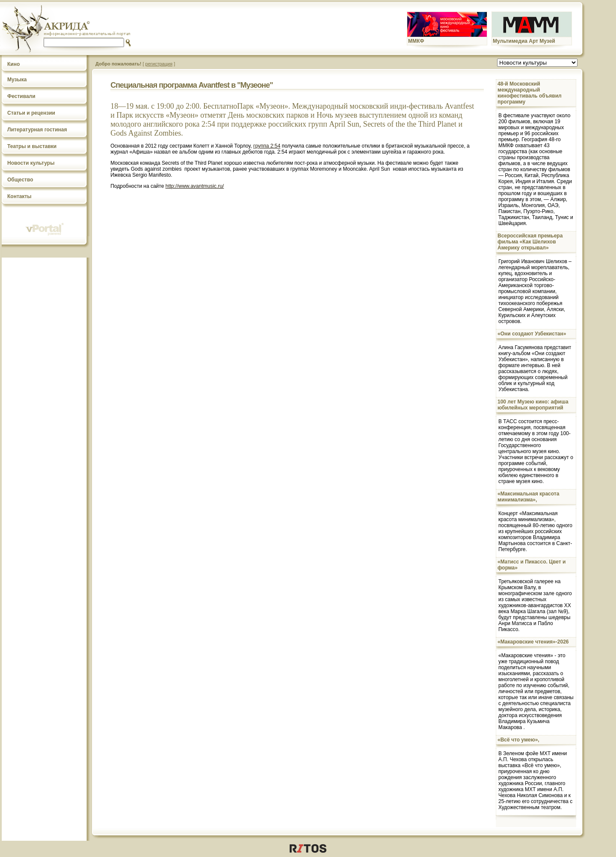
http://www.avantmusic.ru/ (195, 186)
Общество (20, 180)
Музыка (17, 80)
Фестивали (21, 96)
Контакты (19, 196)
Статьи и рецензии (31, 113)
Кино (13, 64)
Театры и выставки (32, 146)
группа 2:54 (267, 146)
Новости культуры (31, 163)
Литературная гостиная (37, 130)
